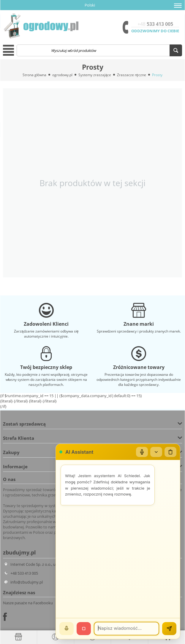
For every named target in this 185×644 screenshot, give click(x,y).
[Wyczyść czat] (170, 452)
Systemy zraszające (95, 75)
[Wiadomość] (127, 629)
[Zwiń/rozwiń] (156, 452)
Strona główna (34, 75)
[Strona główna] (18, 637)
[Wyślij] (169, 629)
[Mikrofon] (142, 452)
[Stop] (84, 629)
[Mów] (67, 629)
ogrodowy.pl (62, 75)
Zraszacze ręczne (132, 75)
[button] (178, 6)
